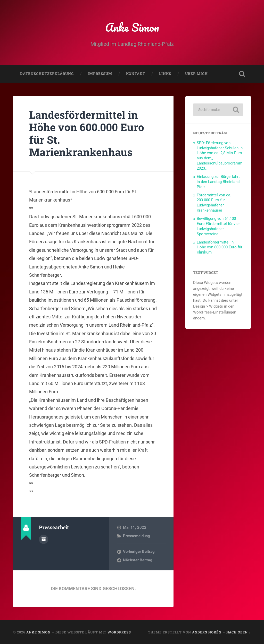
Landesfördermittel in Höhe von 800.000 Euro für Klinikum (220, 247)
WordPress (119, 632)
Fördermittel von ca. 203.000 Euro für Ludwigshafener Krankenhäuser (214, 203)
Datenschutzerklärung (47, 74)
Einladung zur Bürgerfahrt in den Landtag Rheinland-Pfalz (219, 182)
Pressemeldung (137, 536)
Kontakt (136, 74)
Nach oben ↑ (238, 632)
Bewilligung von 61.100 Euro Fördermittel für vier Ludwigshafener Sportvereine (218, 226)
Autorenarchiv (44, 539)
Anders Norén (207, 632)
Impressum (100, 74)
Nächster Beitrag (138, 560)
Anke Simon (132, 27)
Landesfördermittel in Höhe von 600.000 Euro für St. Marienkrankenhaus (87, 133)
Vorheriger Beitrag (139, 552)
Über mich (196, 74)
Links (165, 74)
